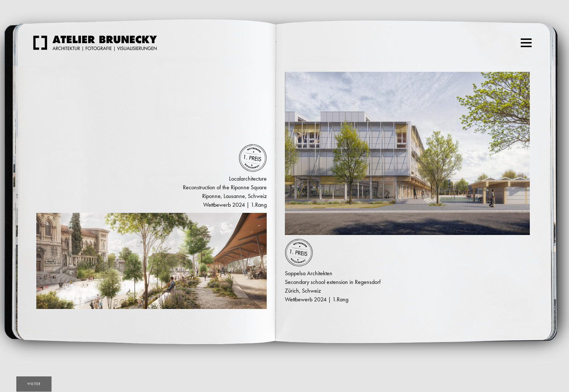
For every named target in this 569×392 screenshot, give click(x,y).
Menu (527, 40)
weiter (34, 384)
